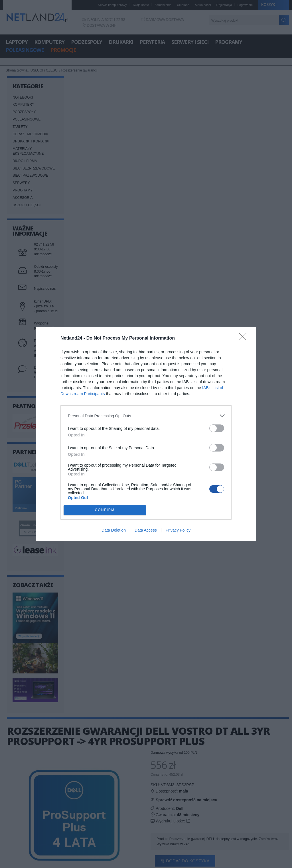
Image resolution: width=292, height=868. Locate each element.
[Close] (245, 338)
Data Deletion (114, 530)
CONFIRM (105, 510)
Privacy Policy (178, 530)
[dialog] (146, 434)
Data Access (146, 530)
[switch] (217, 428)
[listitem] (146, 416)
